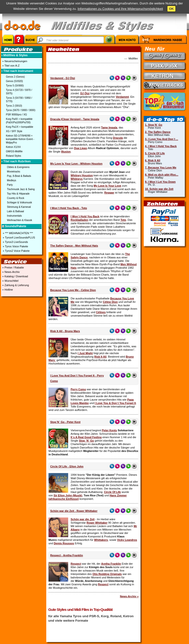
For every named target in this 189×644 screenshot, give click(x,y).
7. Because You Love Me (161, 168)
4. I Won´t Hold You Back (161, 146)
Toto (123, 220)
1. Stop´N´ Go (154, 125)
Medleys (11, 180)
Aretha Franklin (111, 564)
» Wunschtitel (10, 281)
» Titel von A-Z (10, 66)
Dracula (118, 138)
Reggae (109, 193)
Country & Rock (16, 198)
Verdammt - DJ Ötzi (63, 78)
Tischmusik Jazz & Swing (21, 189)
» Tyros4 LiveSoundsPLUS (18, 238)
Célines (101, 312)
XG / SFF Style (14, 131)
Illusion (66, 152)
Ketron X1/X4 (13, 147)
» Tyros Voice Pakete (15, 246)
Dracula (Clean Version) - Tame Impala (75, 119)
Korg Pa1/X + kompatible (20, 127)
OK (172, 9)
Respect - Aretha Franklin (67, 555)
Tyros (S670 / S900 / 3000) (21, 110)
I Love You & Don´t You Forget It (115, 403)
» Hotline (7, 290)
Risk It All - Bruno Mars (65, 331)
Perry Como (78, 389)
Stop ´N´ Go (87, 441)
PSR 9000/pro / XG (16, 115)
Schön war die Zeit (83, 519)
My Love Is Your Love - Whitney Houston (76, 164)
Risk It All (100, 357)
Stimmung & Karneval (19, 207)
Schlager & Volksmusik (19, 203)
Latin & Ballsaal (15, 211)
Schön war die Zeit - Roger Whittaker (74, 511)
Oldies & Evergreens (18, 167)
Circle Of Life (112, 492)
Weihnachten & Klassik (19, 220)
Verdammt (122, 97)
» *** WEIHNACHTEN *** (17, 233)
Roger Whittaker (97, 523)
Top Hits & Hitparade (18, 194)
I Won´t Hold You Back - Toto (69, 208)
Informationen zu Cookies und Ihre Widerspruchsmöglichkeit (120, 9)
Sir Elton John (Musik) (68, 495)
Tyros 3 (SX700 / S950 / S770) (19, 100)
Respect (76, 564)
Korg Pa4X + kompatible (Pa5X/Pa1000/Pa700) (19, 121)
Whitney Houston (82, 175)
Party (10, 185)
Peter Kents (109, 430)
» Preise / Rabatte (13, 267)
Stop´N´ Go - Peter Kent (65, 422)
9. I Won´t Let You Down (160, 182)
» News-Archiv (11, 272)
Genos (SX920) (14, 81)
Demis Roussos (64, 543)
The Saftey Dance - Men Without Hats (74, 246)
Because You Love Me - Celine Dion (73, 290)
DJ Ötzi (85, 93)
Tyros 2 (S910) (14, 106)
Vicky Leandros (127, 540)
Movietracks (13, 172)
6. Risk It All (153, 160)
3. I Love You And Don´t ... (162, 139)
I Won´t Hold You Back (85, 216)
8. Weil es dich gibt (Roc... (162, 175)
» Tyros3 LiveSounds (15, 242)
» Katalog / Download (15, 276)
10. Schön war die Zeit (159, 189)
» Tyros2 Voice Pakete (16, 251)
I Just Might (85, 353)
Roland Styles (14, 156)
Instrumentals (14, 216)
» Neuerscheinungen (14, 61)
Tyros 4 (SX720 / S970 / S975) (19, 92)
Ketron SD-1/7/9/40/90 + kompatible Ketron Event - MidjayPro (20, 139)
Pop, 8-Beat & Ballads (19, 176)
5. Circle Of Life (155, 153)
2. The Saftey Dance (158, 132)
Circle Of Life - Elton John (67, 466)
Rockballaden (79, 220)
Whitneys (77, 179)
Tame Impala (109, 127)
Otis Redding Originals (107, 574)
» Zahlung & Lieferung (15, 285)
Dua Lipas (81, 148)
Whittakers (101, 540)
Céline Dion (110, 302)
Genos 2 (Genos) (15, 77)
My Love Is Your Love (108, 186)
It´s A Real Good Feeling (86, 437)
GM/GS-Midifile (14, 151)
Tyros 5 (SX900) (15, 86)
